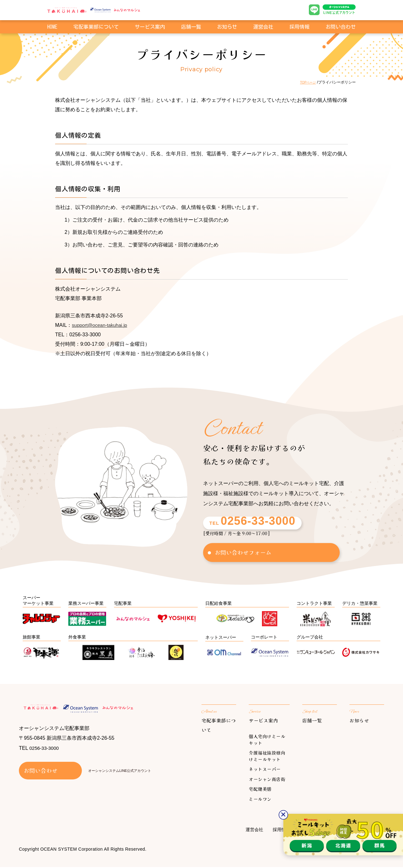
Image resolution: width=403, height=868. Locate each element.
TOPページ (306, 82)
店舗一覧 (191, 28)
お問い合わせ (341, 28)
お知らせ (227, 28)
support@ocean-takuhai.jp (101, 325)
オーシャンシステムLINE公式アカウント (120, 773)
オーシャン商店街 (267, 780)
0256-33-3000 (45, 750)
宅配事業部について (96, 28)
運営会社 (263, 28)
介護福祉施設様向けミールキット (267, 757)
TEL (248, 523)
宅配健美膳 (260, 790)
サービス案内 (264, 721)
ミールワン (260, 800)
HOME (52, 28)
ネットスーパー (265, 770)
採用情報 (299, 28)
